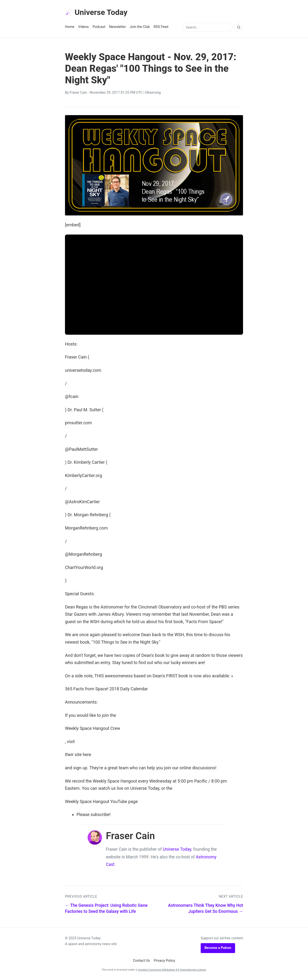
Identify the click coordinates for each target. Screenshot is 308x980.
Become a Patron (218, 948)
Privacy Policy (164, 961)
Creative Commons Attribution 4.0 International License (172, 970)
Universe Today (96, 12)
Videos (83, 27)
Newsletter (118, 27)
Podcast (99, 27)
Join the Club (140, 27)
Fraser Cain (78, 93)
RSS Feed (161, 27)
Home (70, 27)
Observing (153, 93)
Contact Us (141, 961)
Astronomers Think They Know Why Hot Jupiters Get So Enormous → (205, 908)
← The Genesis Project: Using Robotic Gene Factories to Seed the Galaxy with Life (106, 908)
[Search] (239, 27)
